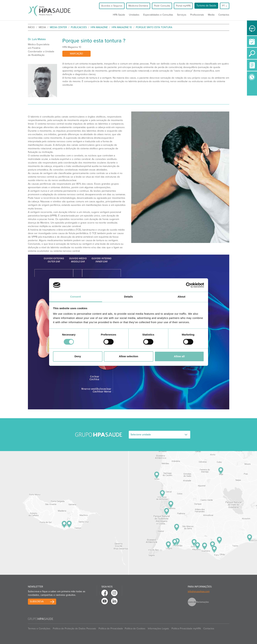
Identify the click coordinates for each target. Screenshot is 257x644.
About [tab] (182, 297)
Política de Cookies (135, 629)
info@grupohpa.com (199, 591)
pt (225, 6)
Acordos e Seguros (112, 6)
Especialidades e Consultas (158, 15)
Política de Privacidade (111, 629)
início (31, 27)
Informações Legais (158, 629)
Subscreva (37, 602)
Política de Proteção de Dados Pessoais (74, 629)
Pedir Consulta (162, 6)
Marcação (76, 54)
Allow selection (128, 356)
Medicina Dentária (138, 6)
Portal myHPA (183, 6)
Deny (78, 356)
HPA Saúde (119, 15)
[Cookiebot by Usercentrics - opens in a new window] (189, 285)
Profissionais (197, 15)
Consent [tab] (76, 297)
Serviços (182, 15)
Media (211, 15)
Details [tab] (129, 297)
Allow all (179, 356)
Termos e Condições (39, 629)
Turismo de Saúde (206, 6)
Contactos (224, 15)
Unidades (134, 15)
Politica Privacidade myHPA (186, 629)
